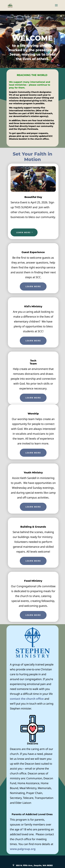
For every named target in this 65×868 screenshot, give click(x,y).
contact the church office (27, 699)
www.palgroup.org (23, 849)
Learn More (33, 286)
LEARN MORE (23, 232)
